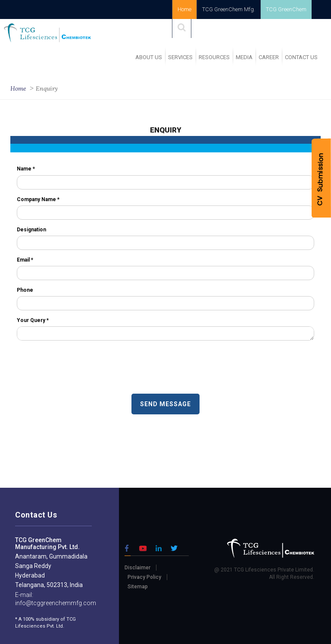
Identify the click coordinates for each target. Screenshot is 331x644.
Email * (25, 260)
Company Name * (38, 199)
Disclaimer (137, 568)
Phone (25, 290)
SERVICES (180, 57)
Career (269, 57)
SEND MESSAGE (165, 404)
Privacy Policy (144, 577)
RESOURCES (214, 57)
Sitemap (138, 587)
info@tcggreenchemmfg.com (56, 603)
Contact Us (301, 57)
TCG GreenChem (286, 9)
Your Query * (33, 320)
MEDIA (244, 57)
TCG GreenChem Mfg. (229, 9)
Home (184, 9)
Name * (26, 169)
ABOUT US (149, 57)
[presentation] (82, 368)
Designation (31, 230)
